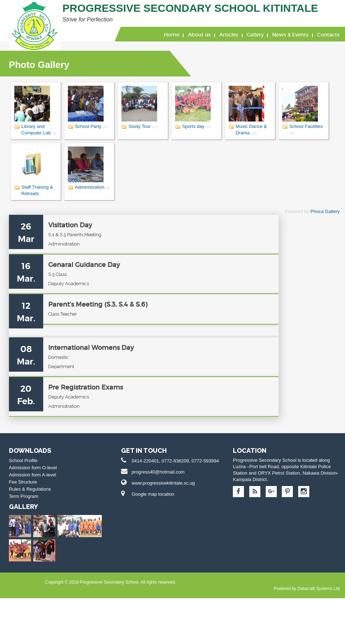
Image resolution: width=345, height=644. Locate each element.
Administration (84, 187)
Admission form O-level (27, 520)
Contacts (328, 35)
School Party (83, 126)
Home (172, 35)
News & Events (290, 35)
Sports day (188, 126)
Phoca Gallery (325, 211)
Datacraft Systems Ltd (119, 634)
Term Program (18, 548)
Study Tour (134, 126)
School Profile (18, 513)
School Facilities (301, 126)
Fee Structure (18, 534)
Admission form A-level (27, 527)
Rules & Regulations (25, 541)
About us (199, 35)
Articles (229, 35)
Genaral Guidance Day (65, 278)
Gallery (255, 35)
